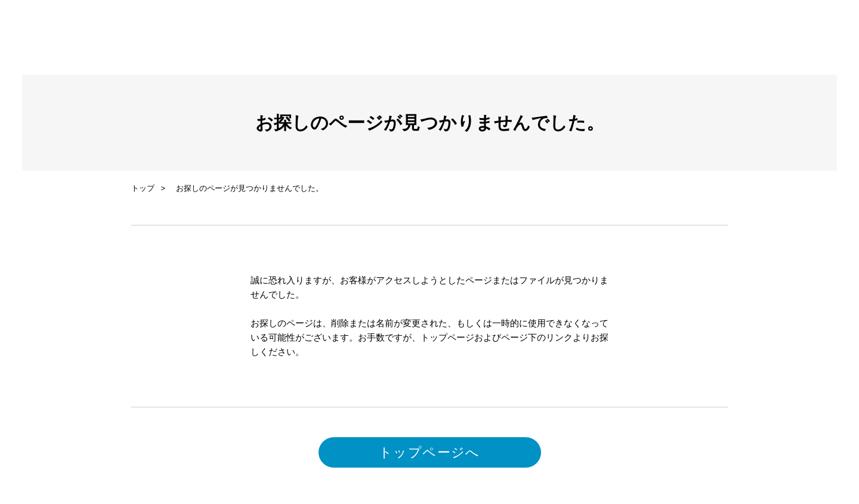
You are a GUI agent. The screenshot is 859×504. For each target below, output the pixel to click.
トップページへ (429, 452)
